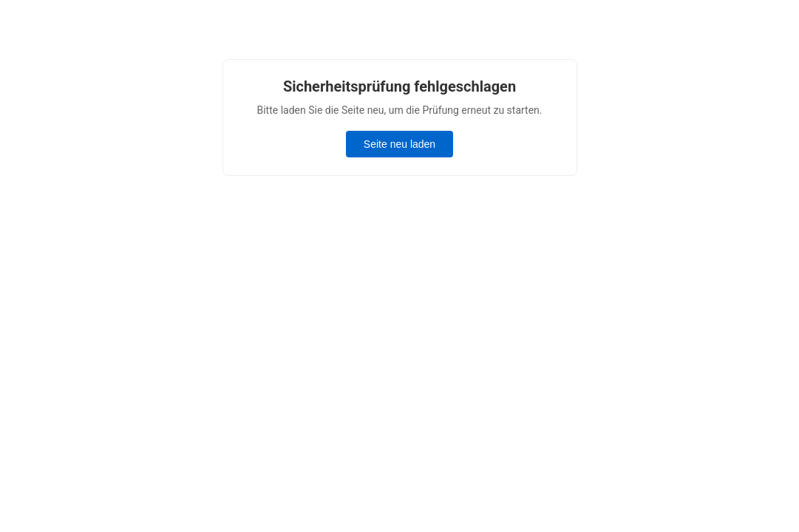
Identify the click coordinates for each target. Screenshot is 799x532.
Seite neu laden (399, 144)
